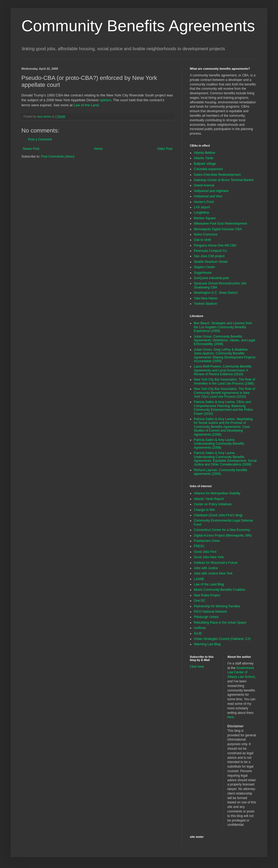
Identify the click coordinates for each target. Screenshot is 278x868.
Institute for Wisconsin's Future (216, 563)
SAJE (198, 634)
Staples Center (204, 267)
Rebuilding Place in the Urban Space (220, 623)
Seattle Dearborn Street (211, 262)
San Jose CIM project (209, 256)
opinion (105, 100)
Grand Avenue (204, 185)
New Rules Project (207, 595)
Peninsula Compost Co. (211, 251)
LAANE (199, 579)
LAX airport (202, 207)
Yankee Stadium (205, 304)
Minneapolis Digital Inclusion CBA (218, 229)
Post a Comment (40, 139)
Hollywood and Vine (208, 196)
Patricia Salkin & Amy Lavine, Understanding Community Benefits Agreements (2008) (219, 444)
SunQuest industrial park (211, 278)
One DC (200, 601)
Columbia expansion (208, 169)
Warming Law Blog (207, 644)
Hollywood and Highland (211, 191)
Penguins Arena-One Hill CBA (215, 245)
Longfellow (201, 213)
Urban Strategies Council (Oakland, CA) (222, 639)
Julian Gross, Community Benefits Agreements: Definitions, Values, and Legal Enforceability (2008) (224, 340)
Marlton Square (205, 218)
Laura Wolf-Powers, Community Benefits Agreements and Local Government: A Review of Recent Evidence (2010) (223, 370)
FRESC (199, 546)
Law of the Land (86, 105)
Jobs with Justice (206, 568)
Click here (197, 667)
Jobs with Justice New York (213, 573)
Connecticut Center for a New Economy (222, 530)
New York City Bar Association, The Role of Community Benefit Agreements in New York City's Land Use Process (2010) (224, 393)
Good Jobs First (205, 552)
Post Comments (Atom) (58, 157)
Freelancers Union (207, 541)
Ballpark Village (205, 164)
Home (98, 149)
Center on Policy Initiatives (213, 504)
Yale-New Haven (206, 298)
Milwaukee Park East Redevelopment (220, 224)
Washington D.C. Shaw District (216, 293)
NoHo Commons (206, 234)
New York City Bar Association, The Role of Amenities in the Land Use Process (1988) (224, 381)
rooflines (200, 628)
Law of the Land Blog (209, 584)
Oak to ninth (202, 240)
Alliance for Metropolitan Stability (217, 493)
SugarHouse (203, 273)
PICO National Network (210, 612)
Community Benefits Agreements (138, 26)
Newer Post (31, 149)
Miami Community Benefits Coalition (220, 590)
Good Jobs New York (209, 557)
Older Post (165, 149)
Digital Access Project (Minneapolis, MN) (223, 535)
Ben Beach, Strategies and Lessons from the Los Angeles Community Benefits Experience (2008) (223, 327)
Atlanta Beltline (204, 153)
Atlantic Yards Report (209, 499)
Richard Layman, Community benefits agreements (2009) (221, 472)
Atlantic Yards (204, 158)
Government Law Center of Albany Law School (241, 672)
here (231, 717)
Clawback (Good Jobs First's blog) (218, 515)
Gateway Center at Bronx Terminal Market (224, 180)
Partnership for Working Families (217, 606)
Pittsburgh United (206, 617)
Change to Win (204, 510)
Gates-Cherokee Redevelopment (217, 175)
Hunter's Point (204, 202)
